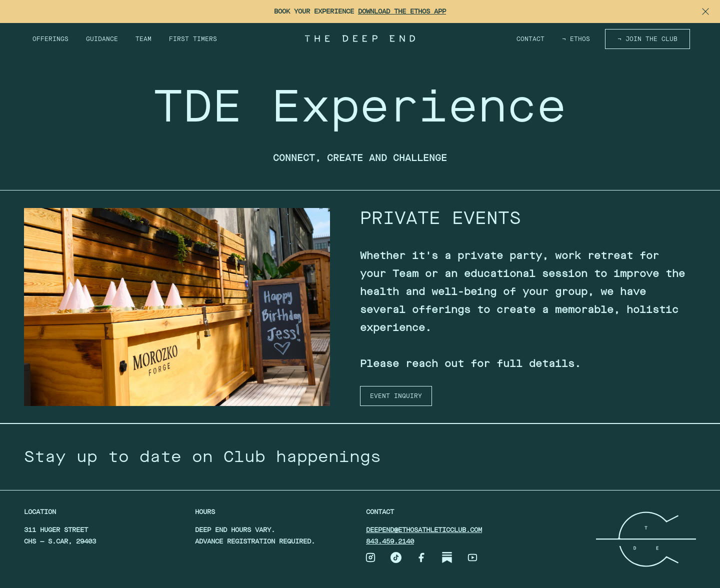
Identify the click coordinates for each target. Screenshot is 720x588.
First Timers (193, 39)
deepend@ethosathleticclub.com (424, 530)
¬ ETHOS (576, 39)
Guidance (102, 39)
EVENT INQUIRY (396, 396)
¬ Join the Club (647, 39)
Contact (530, 39)
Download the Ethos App (402, 11)
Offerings (50, 39)
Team (143, 39)
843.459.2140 (390, 541)
